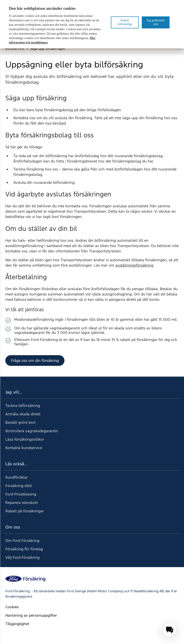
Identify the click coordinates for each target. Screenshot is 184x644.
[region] (92, 24)
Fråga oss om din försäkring (35, 361)
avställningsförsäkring (134, 265)
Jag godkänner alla (156, 22)
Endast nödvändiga (125, 22)
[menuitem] (170, 630)
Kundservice (17, 49)
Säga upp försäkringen (48, 49)
